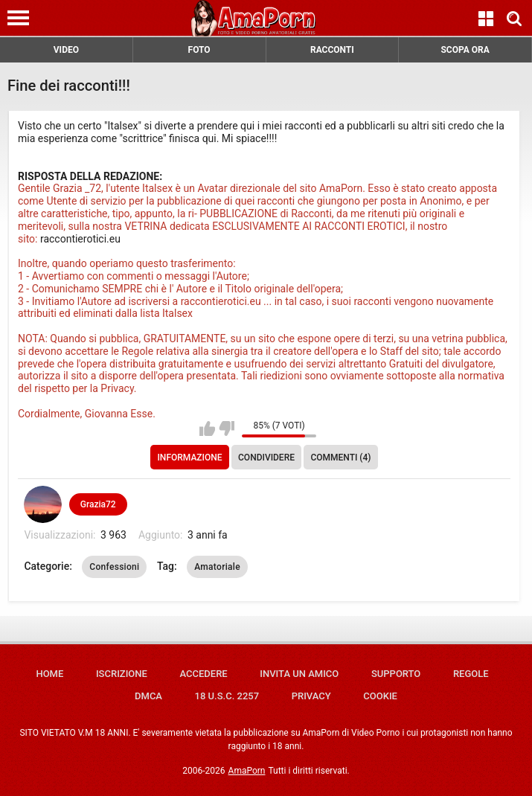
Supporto (396, 674)
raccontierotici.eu (81, 239)
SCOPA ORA (465, 50)
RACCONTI (332, 50)
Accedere (203, 674)
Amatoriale (217, 567)
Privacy (311, 696)
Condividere (266, 458)
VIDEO (66, 50)
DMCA (148, 696)
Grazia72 (98, 504)
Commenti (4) (340, 458)
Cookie (380, 696)
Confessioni (114, 567)
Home (49, 674)
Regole (471, 674)
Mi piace (207, 429)
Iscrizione (122, 674)
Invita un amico (299, 674)
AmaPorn (247, 771)
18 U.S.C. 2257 (227, 696)
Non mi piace (227, 429)
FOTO (199, 50)
